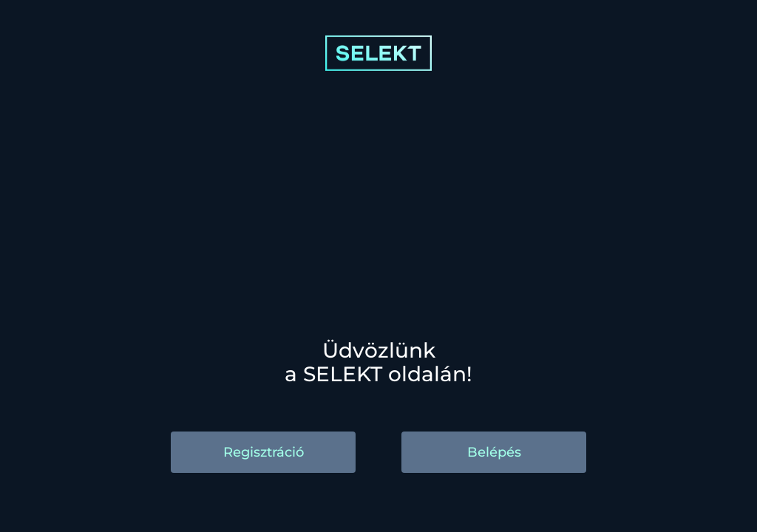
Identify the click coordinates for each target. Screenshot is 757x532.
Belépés (494, 452)
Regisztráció (264, 452)
